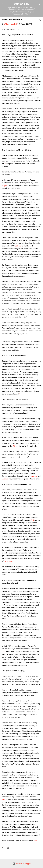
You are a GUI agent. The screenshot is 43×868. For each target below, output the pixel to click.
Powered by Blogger (21, 864)
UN (14, 446)
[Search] (40, 5)
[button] (40, 20)
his (5, 561)
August (5, 186)
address (18, 246)
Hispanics (34, 476)
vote (35, 841)
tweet (4, 800)
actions (9, 561)
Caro (4, 652)
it (5, 164)
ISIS (32, 520)
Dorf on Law (21, 4)
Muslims (5, 479)
